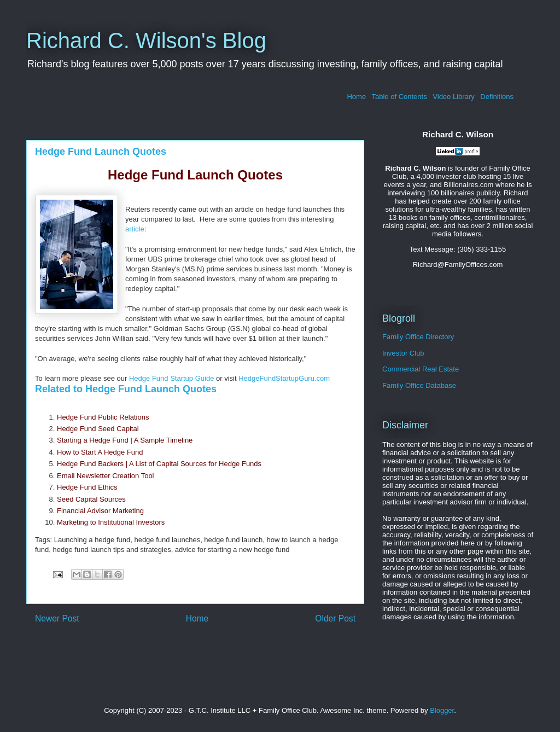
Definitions (497, 97)
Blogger (442, 710)
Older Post (335, 618)
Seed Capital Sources (91, 499)
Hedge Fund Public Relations (103, 417)
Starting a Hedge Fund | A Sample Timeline (125, 440)
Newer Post (57, 618)
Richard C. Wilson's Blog (146, 40)
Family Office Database (419, 385)
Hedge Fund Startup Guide (171, 378)
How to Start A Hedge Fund (100, 452)
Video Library (453, 97)
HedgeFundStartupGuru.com (284, 378)
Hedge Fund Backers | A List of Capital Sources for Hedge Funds (159, 464)
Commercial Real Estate (421, 369)
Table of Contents (399, 97)
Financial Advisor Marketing (100, 511)
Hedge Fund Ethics (87, 487)
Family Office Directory (418, 337)
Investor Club (403, 353)
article (135, 229)
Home (356, 97)
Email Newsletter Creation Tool (106, 476)
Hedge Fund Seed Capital (98, 429)
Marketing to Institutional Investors (111, 522)
